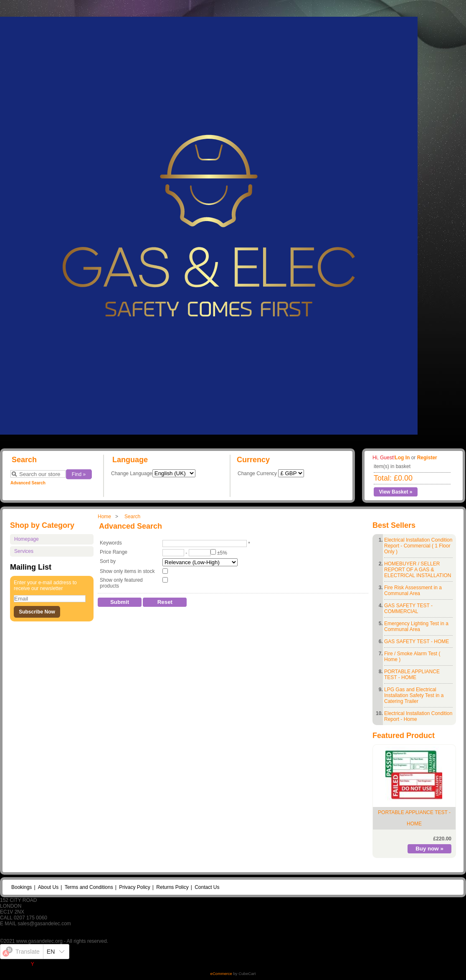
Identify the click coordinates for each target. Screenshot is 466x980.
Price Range (114, 552)
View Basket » (396, 492)
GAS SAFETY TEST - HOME (417, 641)
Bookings (22, 887)
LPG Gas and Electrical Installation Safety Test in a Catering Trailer (414, 695)
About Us (48, 887)
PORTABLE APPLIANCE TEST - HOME (412, 675)
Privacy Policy (135, 887)
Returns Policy (172, 887)
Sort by (108, 561)
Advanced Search (28, 483)
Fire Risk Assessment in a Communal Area (413, 591)
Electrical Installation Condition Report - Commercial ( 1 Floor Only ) (418, 546)
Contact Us (207, 887)
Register (427, 458)
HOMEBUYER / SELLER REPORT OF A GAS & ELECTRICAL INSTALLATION (418, 570)
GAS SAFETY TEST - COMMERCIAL (408, 608)
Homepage (27, 539)
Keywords (111, 543)
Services (24, 551)
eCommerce (221, 974)
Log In (402, 458)
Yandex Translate (50, 964)
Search (132, 517)
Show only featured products (121, 583)
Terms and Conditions (89, 887)
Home (104, 517)
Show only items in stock (127, 571)
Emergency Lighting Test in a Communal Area (416, 626)
